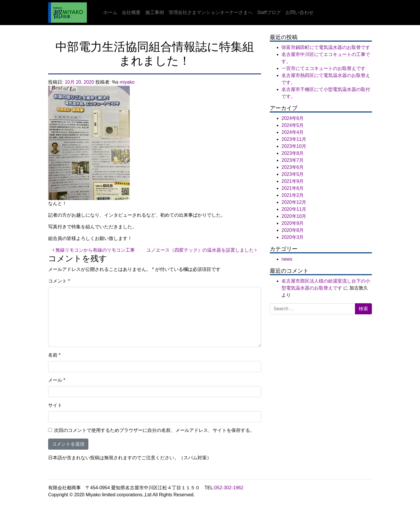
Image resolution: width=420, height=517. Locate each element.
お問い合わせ (300, 12)
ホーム (110, 12)
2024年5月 (293, 125)
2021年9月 (293, 181)
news (287, 259)
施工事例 (155, 12)
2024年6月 (293, 118)
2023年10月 (294, 146)
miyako (127, 82)
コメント (59, 281)
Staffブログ (269, 12)
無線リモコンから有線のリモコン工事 (94, 250)
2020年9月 (293, 223)
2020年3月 (293, 237)
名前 (54, 355)
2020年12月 (294, 202)
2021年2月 (293, 195)
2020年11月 (294, 209)
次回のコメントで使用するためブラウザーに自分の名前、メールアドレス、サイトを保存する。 (154, 430)
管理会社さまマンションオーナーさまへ (211, 12)
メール (57, 380)
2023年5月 (293, 174)
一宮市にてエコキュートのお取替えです (323, 68)
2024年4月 (293, 132)
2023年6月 (293, 167)
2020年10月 (294, 216)
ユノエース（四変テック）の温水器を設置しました (202, 250)
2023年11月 (294, 139)
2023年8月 (293, 153)
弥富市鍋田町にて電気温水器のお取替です (326, 47)
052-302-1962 (229, 488)
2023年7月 (293, 160)
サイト (55, 405)
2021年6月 (293, 188)
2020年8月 (293, 230)
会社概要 (131, 12)
